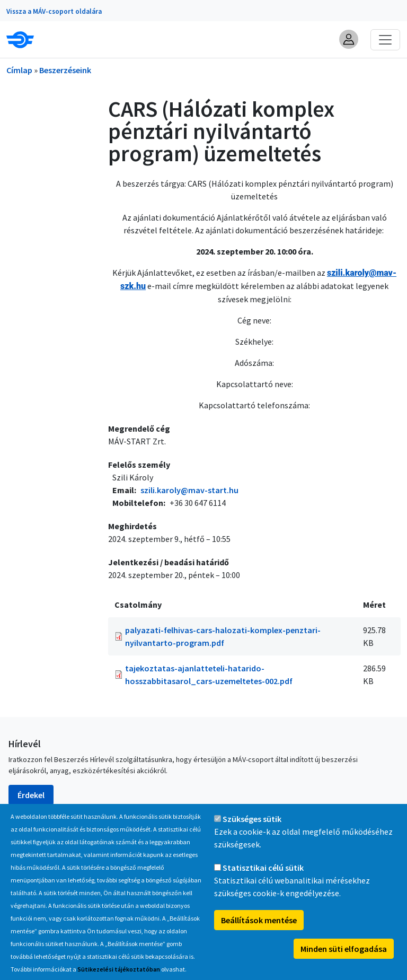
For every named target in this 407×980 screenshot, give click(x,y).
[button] (349, 39)
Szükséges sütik (252, 830)
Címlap (19, 70)
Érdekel (31, 795)
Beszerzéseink (65, 70)
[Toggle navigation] (385, 40)
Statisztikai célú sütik (263, 879)
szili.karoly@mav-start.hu (189, 490)
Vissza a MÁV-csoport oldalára (54, 11)
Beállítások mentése (259, 932)
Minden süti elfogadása (344, 960)
